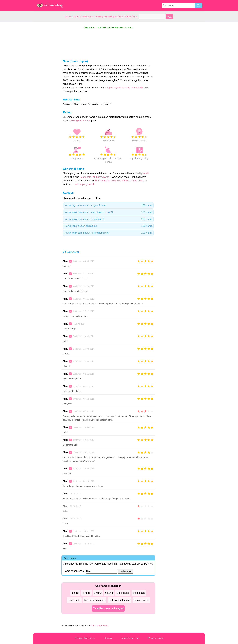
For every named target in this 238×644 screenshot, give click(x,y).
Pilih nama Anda (99, 626)
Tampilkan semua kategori (108, 608)
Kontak (108, 638)
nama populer (141, 600)
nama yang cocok (85, 184)
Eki (119, 181)
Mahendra (86, 177)
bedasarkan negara (95, 600)
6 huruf (109, 593)
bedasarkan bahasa (120, 600)
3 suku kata (74, 600)
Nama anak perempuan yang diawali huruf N (108, 212)
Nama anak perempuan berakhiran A (108, 219)
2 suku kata (139, 593)
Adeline (126, 181)
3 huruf (75, 593)
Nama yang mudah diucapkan (108, 226)
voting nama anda (81, 121)
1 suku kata (123, 593)
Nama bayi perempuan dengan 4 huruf (108, 205)
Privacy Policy (156, 638)
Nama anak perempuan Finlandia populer (108, 233)
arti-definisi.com (130, 638)
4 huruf (87, 593)
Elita (141, 181)
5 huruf (98, 593)
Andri (146, 173)
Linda (134, 181)
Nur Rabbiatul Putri (105, 181)
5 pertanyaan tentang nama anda (125, 88)
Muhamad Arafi (101, 177)
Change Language (85, 638)
